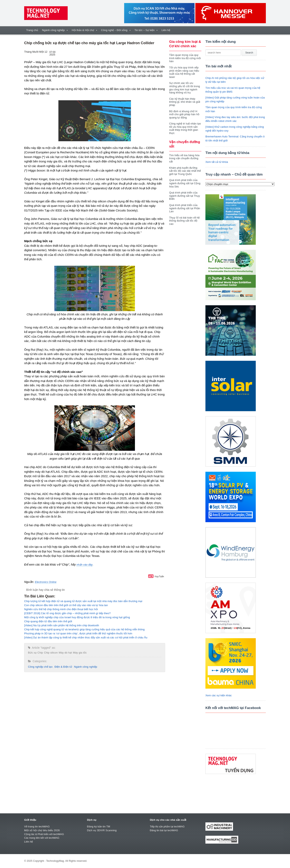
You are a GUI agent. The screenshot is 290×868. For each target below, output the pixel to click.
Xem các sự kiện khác (218, 695)
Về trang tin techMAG (37, 827)
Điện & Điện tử (63, 667)
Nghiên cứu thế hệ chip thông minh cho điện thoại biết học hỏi (60, 609)
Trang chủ (32, 30)
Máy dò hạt (65, 653)
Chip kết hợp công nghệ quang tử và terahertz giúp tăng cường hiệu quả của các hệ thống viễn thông (83, 629)
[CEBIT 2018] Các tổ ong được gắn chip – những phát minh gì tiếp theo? (66, 613)
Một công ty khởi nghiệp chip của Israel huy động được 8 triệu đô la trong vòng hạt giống (76, 617)
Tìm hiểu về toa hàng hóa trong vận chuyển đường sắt (184, 155)
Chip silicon (50, 653)
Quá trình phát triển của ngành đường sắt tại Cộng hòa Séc (184, 180)
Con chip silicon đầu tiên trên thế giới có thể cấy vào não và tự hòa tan (65, 605)
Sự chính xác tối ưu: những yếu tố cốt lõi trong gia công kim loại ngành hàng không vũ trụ (184, 85)
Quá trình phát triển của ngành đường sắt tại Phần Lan (184, 205)
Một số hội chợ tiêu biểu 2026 (42, 830)
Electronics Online (45, 582)
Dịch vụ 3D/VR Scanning (101, 830)
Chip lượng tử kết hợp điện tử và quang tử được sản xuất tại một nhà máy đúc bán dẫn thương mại (82, 601)
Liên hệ (166, 30)
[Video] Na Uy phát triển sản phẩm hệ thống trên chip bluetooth (61, 625)
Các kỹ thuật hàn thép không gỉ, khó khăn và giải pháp (184, 99)
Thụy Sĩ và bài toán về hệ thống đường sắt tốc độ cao (184, 218)
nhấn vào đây (84, 565)
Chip (40, 653)
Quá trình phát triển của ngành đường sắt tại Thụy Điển (184, 193)
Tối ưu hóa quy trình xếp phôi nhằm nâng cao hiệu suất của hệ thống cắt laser (185, 71)
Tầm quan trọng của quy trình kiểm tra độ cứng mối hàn (185, 58)
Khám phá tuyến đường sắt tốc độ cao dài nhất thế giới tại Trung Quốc (185, 168)
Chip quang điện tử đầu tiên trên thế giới (48, 621)
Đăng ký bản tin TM (98, 827)
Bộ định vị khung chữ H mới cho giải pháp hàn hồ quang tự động (184, 111)
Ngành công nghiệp (84, 667)
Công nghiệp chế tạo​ (40, 667)
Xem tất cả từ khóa (216, 162)
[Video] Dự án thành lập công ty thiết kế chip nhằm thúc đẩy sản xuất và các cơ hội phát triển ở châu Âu (84, 637)
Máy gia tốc (79, 653)
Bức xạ (32, 653)
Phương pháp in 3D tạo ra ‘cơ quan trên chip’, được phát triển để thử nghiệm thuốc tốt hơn (77, 633)
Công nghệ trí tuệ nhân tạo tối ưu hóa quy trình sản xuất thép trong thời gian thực (185, 125)
